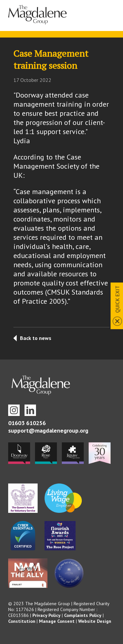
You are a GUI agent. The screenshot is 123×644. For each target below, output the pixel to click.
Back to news (36, 338)
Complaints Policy (83, 615)
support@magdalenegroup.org (48, 430)
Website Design (95, 621)
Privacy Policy (46, 615)
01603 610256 (27, 423)
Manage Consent (57, 621)
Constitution (22, 621)
